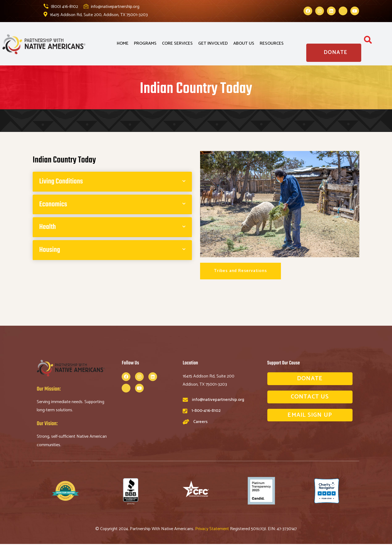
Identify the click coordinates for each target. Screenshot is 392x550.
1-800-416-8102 (206, 411)
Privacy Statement (213, 529)
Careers (200, 422)
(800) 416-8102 (61, 7)
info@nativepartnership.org (111, 7)
